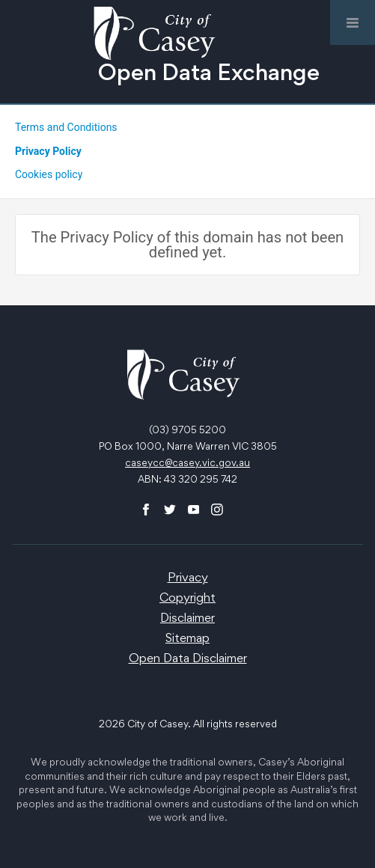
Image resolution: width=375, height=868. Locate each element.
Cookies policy (49, 174)
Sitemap (187, 639)
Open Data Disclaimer (188, 660)
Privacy (188, 579)
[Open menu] (353, 22)
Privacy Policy (48, 151)
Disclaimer (187, 619)
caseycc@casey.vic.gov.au (187, 464)
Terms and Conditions (66, 127)
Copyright (187, 599)
